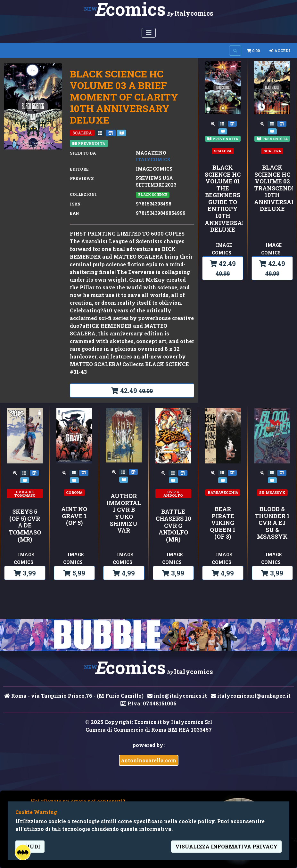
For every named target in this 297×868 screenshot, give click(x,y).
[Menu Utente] (149, 33)
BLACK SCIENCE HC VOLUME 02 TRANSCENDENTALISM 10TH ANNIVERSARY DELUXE (272, 188)
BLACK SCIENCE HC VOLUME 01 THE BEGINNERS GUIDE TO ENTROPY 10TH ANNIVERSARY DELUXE (223, 199)
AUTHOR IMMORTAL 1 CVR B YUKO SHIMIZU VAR (124, 513)
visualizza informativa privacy (226, 846)
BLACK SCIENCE (153, 195)
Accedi (280, 51)
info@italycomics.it (177, 696)
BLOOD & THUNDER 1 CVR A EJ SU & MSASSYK (272, 523)
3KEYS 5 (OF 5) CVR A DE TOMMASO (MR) (25, 526)
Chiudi (30, 846)
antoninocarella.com (149, 760)
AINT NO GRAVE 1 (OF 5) (74, 516)
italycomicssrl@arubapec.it (251, 696)
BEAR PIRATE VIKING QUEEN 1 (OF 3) (223, 523)
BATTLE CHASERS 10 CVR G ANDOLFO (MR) (173, 526)
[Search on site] (235, 51)
